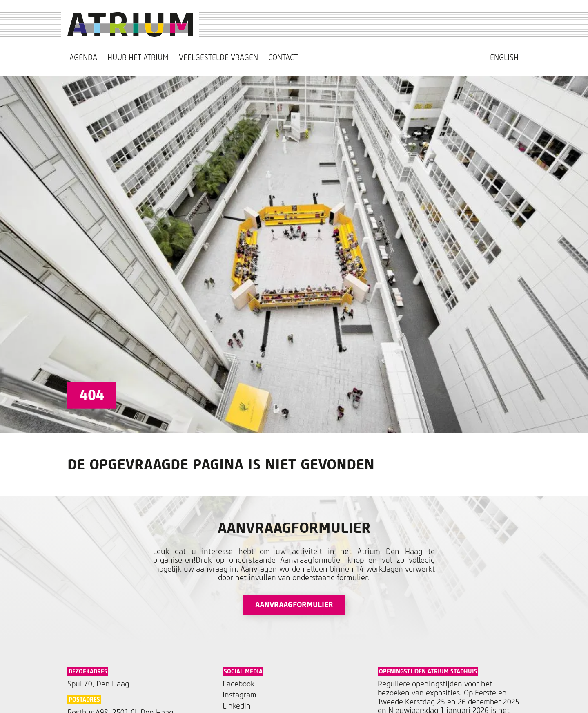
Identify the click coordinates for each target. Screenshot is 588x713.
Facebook (238, 684)
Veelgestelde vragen (218, 58)
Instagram (239, 695)
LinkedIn (237, 706)
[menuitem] (504, 58)
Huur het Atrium (138, 58)
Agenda (83, 58)
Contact (283, 58)
